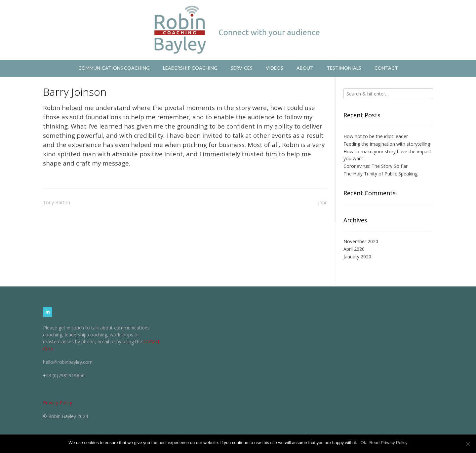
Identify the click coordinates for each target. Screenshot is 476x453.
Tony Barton (57, 202)
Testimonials (344, 68)
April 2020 (354, 249)
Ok (363, 443)
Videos (275, 68)
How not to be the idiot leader (376, 136)
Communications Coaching (114, 68)
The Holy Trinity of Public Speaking (380, 174)
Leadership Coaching (190, 68)
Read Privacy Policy (388, 443)
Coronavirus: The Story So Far (376, 166)
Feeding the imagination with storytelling (387, 144)
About (305, 68)
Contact (386, 68)
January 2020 (357, 257)
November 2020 (361, 241)
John (323, 202)
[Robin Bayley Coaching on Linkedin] (48, 312)
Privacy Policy (58, 403)
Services (242, 68)
